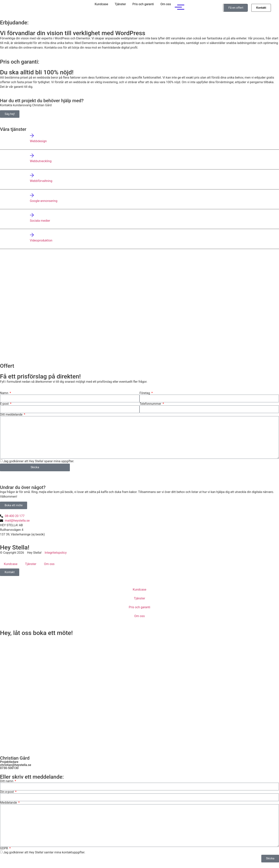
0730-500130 (9, 768)
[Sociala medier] (32, 215)
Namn (5, 393)
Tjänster (120, 4)
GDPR (4, 848)
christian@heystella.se (16, 765)
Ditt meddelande (12, 415)
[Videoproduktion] (32, 235)
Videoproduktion (41, 240)
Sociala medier (40, 221)
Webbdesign (38, 141)
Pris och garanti (143, 4)
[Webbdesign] (32, 136)
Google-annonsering (44, 201)
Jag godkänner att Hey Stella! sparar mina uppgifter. (39, 461)
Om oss (166, 4)
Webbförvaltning (41, 181)
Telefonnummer (151, 404)
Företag (145, 393)
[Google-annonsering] (32, 195)
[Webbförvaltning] (32, 175)
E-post (5, 404)
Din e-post (7, 792)
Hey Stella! (15, 547)
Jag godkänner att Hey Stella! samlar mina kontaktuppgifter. (44, 852)
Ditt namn (7, 781)
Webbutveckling (41, 161)
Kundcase (101, 4)
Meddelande (9, 803)
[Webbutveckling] (32, 156)
